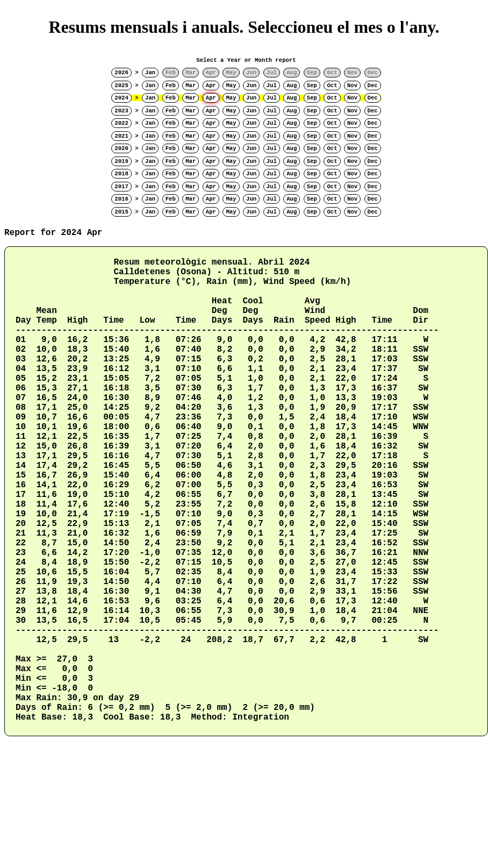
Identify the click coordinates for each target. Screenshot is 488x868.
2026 (121, 73)
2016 (121, 199)
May (231, 86)
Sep (312, 86)
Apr (211, 86)
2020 (121, 148)
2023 (121, 111)
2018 (121, 174)
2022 (121, 123)
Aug (292, 86)
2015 (121, 212)
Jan (150, 73)
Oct (332, 86)
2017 (121, 187)
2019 (121, 161)
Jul (272, 86)
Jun (251, 86)
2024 (121, 98)
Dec (373, 86)
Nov (352, 86)
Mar (191, 86)
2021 (121, 136)
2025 (121, 86)
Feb (171, 86)
